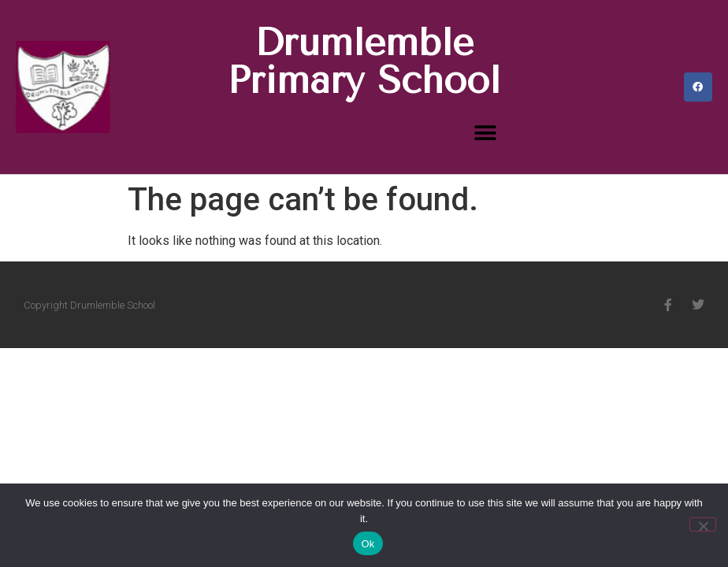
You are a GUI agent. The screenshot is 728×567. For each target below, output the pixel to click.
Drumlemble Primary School (364, 61)
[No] (703, 524)
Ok (368, 544)
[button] (486, 133)
